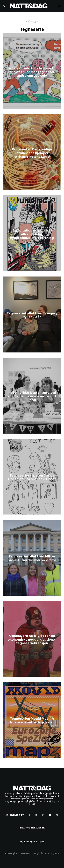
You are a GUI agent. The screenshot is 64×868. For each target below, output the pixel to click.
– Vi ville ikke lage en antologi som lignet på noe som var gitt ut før (32, 396)
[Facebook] (29, 815)
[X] (36, 815)
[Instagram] (43, 815)
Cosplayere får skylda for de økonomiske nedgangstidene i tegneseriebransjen (32, 640)
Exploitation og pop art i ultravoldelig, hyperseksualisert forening (32, 234)
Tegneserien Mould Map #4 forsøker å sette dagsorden (32, 721)
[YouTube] (50, 815)
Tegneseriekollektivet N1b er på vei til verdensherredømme (32, 559)
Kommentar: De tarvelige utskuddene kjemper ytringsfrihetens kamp (32, 153)
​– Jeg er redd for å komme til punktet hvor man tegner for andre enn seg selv (32, 72)
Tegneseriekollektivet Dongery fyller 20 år (32, 315)
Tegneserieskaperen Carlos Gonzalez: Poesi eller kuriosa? (32, 477)
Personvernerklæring (32, 828)
